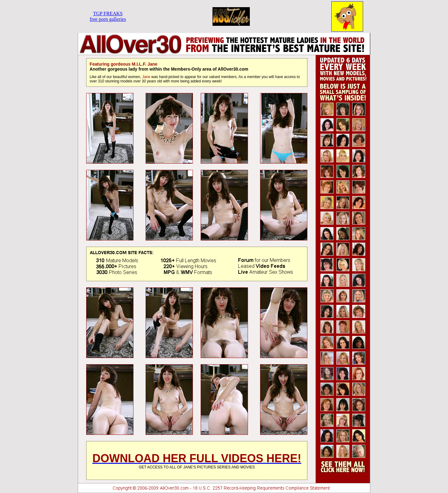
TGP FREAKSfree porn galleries (108, 16)
